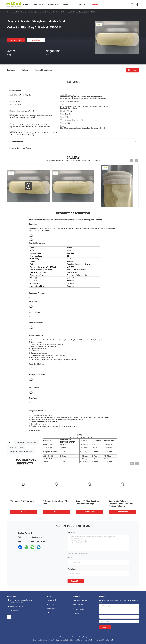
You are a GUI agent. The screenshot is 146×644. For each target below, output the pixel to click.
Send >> (105, 627)
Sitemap (62, 637)
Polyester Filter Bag (79, 609)
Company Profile (52, 600)
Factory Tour (50, 604)
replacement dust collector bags (21, 451)
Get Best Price (16, 40)
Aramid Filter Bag (78, 605)
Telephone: (72, 569)
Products (17, 12)
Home (9, 12)
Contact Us (50, 613)
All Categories (77, 613)
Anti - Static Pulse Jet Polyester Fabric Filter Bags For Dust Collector (121, 504)
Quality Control (51, 608)
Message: (72, 532)
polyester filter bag (16, 447)
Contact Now (76, 581)
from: (70, 558)
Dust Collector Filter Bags (30, 12)
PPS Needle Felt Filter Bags (22, 501)
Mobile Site (71, 637)
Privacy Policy (83, 637)
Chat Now (36, 40)
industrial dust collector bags (27, 443)
